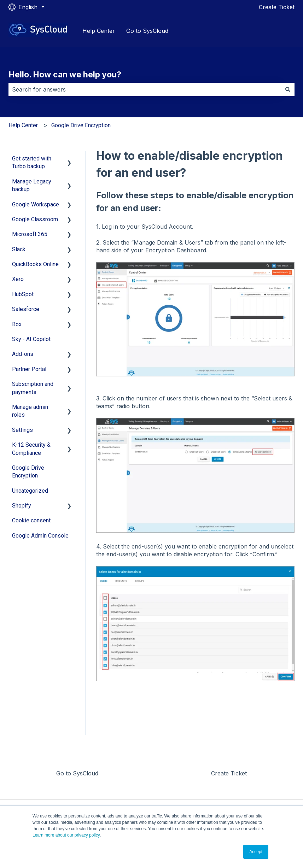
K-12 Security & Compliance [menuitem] (31, 449)
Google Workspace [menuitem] (36, 204)
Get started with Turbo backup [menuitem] (32, 162)
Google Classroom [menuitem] (35, 219)
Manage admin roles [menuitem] (30, 411)
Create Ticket (277, 7)
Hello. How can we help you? (65, 75)
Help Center (99, 31)
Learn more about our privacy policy (66, 835)
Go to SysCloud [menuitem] (77, 773)
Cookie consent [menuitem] (31, 520)
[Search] (288, 89)
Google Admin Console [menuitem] (40, 536)
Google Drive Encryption (81, 125)
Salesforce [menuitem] (26, 309)
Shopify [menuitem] (22, 506)
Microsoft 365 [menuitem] (30, 234)
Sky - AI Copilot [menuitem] (31, 339)
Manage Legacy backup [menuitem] (32, 185)
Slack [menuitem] (19, 249)
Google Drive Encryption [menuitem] (28, 472)
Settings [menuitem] (22, 430)
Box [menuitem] (17, 324)
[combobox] (145, 89)
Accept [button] (256, 852)
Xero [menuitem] (18, 279)
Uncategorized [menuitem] (30, 491)
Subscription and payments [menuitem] (33, 388)
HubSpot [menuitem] (23, 294)
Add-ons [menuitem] (23, 354)
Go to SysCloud (147, 31)
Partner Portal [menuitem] (29, 369)
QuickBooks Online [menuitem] (35, 264)
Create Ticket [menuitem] (229, 773)
